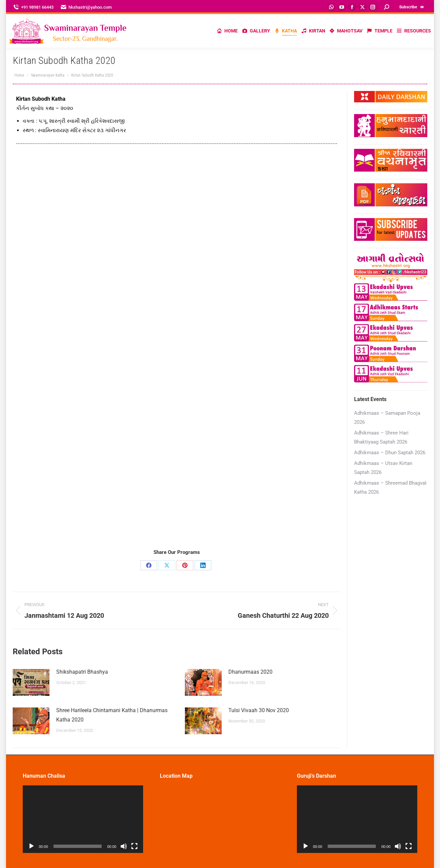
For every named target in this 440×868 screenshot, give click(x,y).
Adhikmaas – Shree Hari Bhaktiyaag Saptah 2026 (381, 437)
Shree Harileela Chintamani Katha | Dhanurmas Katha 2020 (112, 715)
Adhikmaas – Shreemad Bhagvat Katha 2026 (390, 488)
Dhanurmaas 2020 (250, 672)
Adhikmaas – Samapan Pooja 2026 (387, 418)
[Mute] (124, 846)
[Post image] (31, 682)
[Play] (31, 846)
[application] (83, 819)
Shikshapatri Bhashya (82, 672)
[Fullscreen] (134, 846)
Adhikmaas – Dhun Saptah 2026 (390, 453)
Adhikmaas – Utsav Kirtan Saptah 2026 (383, 468)
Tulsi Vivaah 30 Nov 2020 (259, 710)
